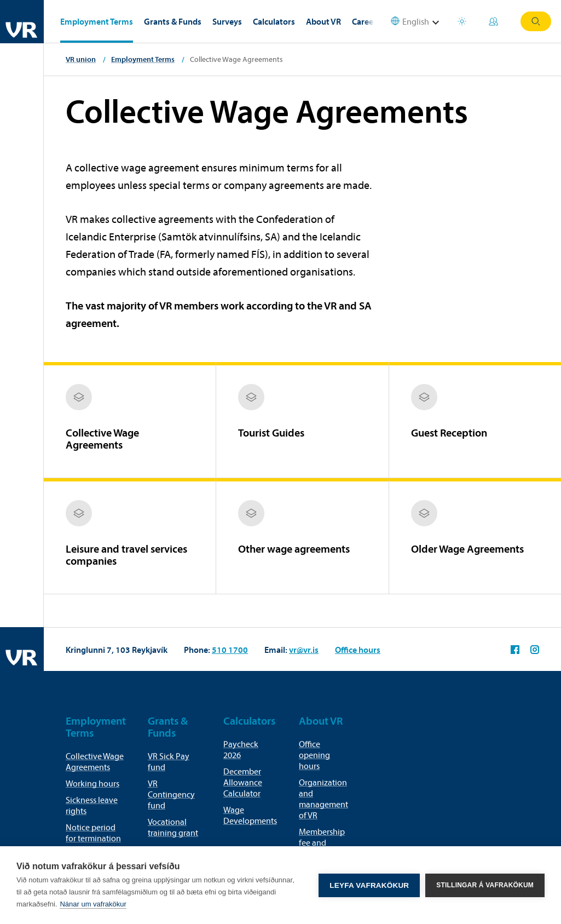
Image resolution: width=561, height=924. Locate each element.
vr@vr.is (304, 650)
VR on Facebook (515, 650)
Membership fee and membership (322, 842)
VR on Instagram (535, 650)
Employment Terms (97, 21)
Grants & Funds (173, 21)
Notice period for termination (93, 833)
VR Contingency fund (171, 794)
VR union (81, 59)
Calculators (274, 21)
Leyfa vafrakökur (369, 885)
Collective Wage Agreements (95, 761)
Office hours (358, 650)
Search (536, 21)
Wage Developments (250, 815)
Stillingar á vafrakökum (485, 885)
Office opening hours (314, 755)
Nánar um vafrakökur (93, 904)
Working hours (92, 783)
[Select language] (417, 22)
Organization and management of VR (323, 799)
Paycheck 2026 (241, 749)
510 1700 (230, 650)
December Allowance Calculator (243, 782)
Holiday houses (462, 21)
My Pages (493, 21)
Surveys (227, 21)
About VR (323, 21)
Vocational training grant (173, 827)
